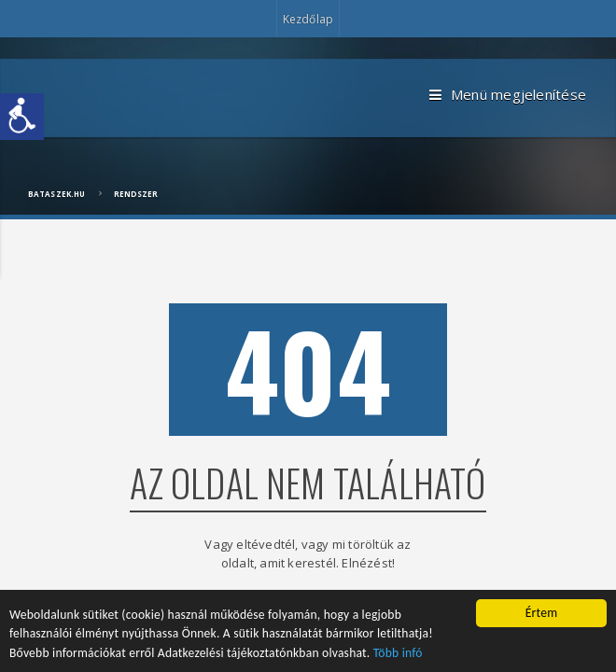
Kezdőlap (308, 19)
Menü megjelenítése (508, 95)
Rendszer (136, 194)
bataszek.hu (56, 194)
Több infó (398, 655)
